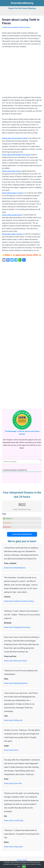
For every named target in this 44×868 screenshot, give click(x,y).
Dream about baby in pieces (12, 234)
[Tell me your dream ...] (22, 462)
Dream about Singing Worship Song (17, 627)
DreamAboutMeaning (22, 3)
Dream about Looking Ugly (14, 820)
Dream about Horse (11, 750)
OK (24, 867)
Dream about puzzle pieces (12, 215)
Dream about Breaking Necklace (16, 683)
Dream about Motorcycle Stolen (16, 661)
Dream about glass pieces (11, 171)
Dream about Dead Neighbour (15, 568)
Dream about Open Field (13, 783)
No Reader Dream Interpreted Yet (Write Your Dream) (16, 27)
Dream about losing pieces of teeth (15, 138)
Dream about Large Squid (13, 847)
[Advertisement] (22, 73)
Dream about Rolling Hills (13, 720)
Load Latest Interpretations (22, 534)
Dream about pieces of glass (12, 193)
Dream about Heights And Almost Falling (19, 601)
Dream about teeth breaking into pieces (16, 155)
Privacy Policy (22, 860)
